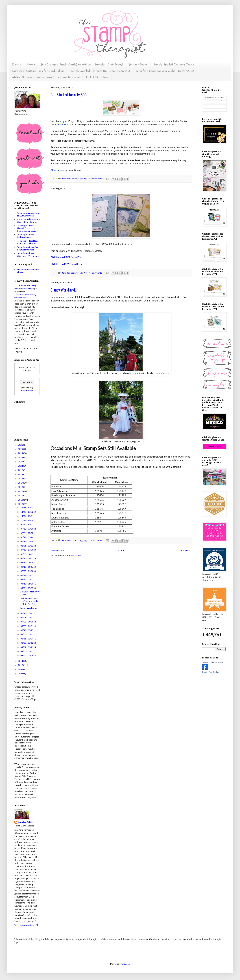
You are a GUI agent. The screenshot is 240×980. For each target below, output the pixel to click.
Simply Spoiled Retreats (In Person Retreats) (100, 71)
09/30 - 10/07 (27, 525)
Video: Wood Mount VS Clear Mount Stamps (28, 221)
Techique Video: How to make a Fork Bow (27, 242)
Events (16, 65)
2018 (21, 479)
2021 (21, 466)
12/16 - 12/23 (27, 508)
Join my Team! (138, 65)
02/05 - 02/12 (27, 643)
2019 (21, 474)
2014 (21, 495)
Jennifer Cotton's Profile (213, 662)
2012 (21, 504)
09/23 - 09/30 (27, 529)
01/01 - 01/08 (27, 655)
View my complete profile (27, 925)
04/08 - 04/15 (27, 617)
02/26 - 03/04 (27, 639)
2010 (21, 665)
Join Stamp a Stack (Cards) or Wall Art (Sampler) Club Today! (82, 65)
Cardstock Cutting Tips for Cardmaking (38, 71)
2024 (21, 453)
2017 (21, 483)
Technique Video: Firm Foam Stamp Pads (28, 248)
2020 (21, 470)
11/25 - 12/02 (27, 512)
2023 (21, 457)
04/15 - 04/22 (27, 613)
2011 (21, 661)
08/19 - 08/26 (27, 537)
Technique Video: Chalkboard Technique (28, 255)
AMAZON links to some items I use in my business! (46, 77)
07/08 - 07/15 (27, 554)
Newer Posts (58, 550)
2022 (21, 462)
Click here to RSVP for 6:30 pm (67, 264)
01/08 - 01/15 (27, 651)
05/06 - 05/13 (27, 588)
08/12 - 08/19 (27, 541)
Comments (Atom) (72, 555)
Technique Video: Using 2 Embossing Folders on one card (27, 228)
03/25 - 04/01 (27, 626)
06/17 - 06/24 (27, 563)
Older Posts (185, 550)
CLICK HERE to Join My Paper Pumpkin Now (25, 287)
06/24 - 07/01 (27, 558)
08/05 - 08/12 (27, 546)
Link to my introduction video (28, 271)
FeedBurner (27, 391)
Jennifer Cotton (26, 822)
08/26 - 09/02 (27, 533)
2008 (21, 674)
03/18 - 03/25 (27, 630)
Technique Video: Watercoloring (26, 236)
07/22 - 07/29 (27, 550)
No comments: (96, 179)
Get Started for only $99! (69, 95)
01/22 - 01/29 (27, 647)
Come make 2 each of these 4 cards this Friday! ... (29, 601)
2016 (21, 487)
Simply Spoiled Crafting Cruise (174, 65)
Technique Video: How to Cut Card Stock (28, 214)
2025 (21, 449)
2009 (21, 669)
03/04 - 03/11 (27, 634)
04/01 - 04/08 (27, 622)
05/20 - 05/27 (27, 580)
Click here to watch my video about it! (25, 296)
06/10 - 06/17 (27, 567)
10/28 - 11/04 (27, 520)
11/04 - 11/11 (27, 516)
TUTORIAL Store (97, 77)
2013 (21, 500)
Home (31, 65)
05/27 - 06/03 (27, 575)
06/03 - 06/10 (27, 571)
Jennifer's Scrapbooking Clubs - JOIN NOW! (165, 71)
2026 (21, 445)
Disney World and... (64, 290)
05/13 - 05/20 (27, 584)
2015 (21, 491)
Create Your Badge (210, 672)
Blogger (126, 964)
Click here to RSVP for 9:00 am (67, 257)
